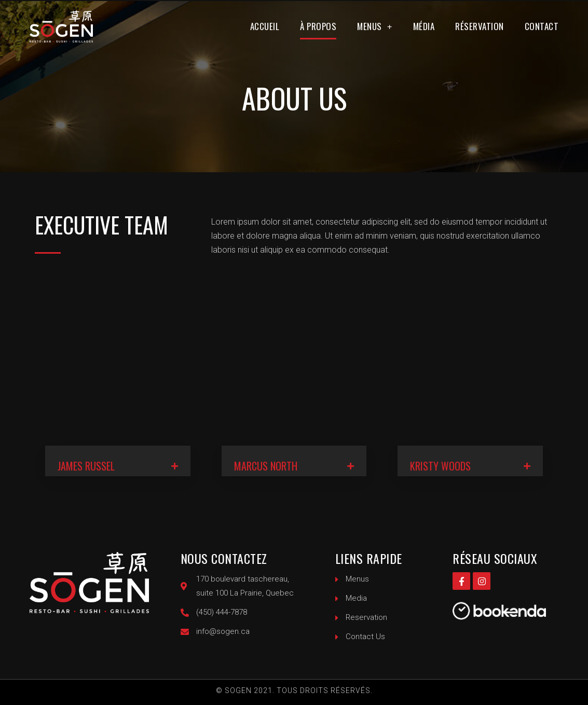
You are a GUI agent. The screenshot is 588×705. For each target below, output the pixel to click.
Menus (375, 27)
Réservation (480, 26)
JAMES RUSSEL (86, 466)
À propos (318, 26)
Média (424, 26)
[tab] (118, 461)
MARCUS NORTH (266, 466)
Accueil (265, 26)
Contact (542, 26)
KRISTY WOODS (440, 466)
